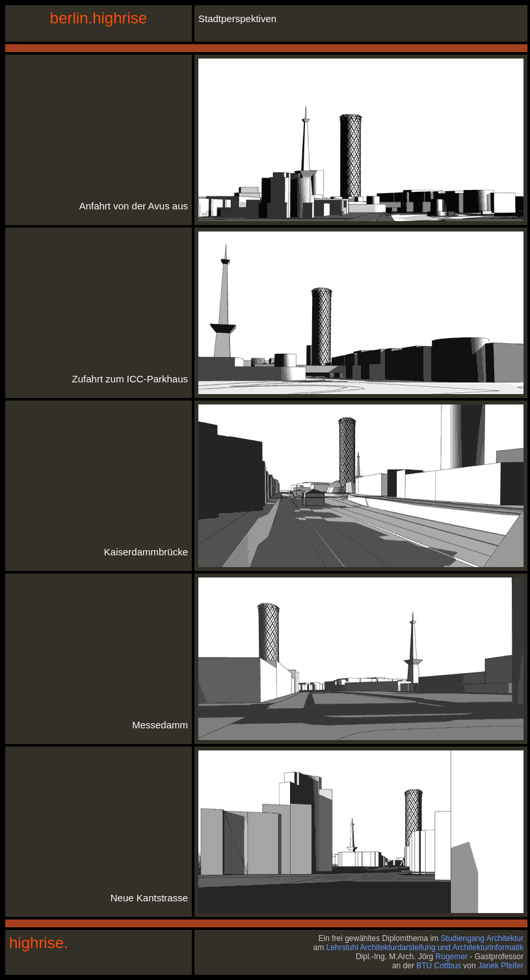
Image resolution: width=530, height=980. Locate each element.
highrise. (39, 943)
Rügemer (452, 957)
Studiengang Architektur (482, 938)
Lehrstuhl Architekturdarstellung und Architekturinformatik (425, 947)
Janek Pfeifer (501, 966)
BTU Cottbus (439, 966)
